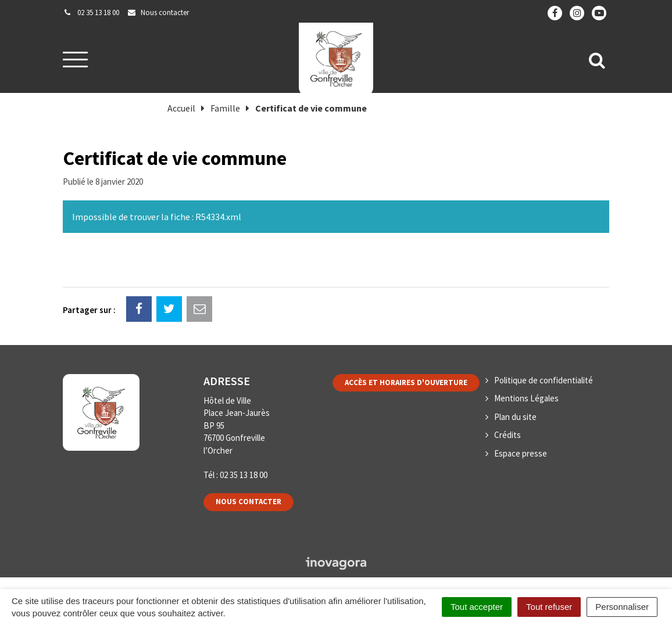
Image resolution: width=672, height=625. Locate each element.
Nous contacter (249, 502)
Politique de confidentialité (544, 380)
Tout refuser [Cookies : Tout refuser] (549, 607)
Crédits (507, 435)
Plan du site (515, 417)
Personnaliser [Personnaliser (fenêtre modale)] (622, 607)
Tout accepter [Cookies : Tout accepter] (477, 607)
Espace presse (521, 453)
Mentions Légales (526, 398)
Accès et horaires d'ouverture (406, 382)
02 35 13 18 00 (244, 475)
